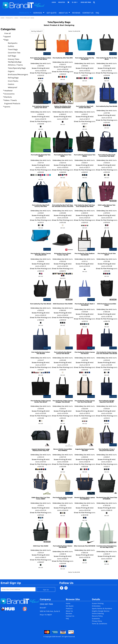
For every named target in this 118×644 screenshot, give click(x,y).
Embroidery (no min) (38, 63)
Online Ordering (98, 613)
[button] (68, 2)
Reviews (69, 613)
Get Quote (70, 606)
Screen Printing (98, 603)
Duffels (11, 46)
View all (8, 33)
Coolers (11, 84)
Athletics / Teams (15, 65)
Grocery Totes (14, 59)
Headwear (8, 91)
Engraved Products (12, 103)
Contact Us (70, 616)
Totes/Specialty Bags (17, 68)
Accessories (9, 94)
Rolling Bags (13, 78)
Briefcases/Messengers (18, 74)
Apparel (8, 37)
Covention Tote (14, 53)
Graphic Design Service (101, 611)
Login (54, 2)
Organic (11, 71)
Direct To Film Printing (38, 73)
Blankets (8, 97)
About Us (69, 611)
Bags (16, 18)
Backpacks (13, 43)
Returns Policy (97, 616)
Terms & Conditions (100, 624)
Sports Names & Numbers (102, 608)
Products (10, 18)
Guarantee (96, 619)
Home (2, 18)
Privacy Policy (97, 621)
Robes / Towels (11, 100)
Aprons (7, 107)
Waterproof (13, 87)
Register (62, 2)
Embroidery (96, 606)
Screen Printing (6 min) (41, 68)
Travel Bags (13, 49)
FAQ (67, 619)
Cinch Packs (13, 81)
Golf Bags (12, 56)
